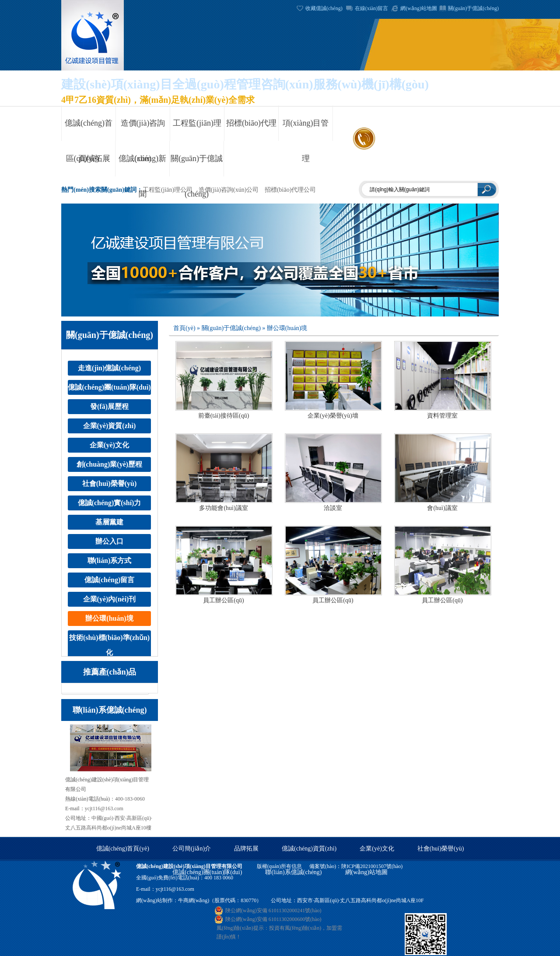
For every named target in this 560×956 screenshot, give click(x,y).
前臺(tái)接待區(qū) (224, 416)
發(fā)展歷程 (109, 406)
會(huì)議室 (442, 508)
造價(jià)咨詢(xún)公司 (229, 190)
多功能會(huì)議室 (223, 508)
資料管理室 (442, 416)
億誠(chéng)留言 (110, 580)
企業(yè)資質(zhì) (110, 426)
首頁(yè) (184, 328)
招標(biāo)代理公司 (290, 190)
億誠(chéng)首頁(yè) (123, 849)
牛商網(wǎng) (194, 900)
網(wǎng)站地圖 (419, 8)
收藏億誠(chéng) (324, 8)
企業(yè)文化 (109, 445)
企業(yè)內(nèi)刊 (110, 599)
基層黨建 (109, 522)
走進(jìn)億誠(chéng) (109, 368)
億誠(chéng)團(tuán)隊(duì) (109, 387)
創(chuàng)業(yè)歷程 (109, 464)
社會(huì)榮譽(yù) (109, 483)
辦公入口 (109, 541)
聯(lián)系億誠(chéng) (293, 872)
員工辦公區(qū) (223, 600)
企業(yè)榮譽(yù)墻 (333, 416)
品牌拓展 (246, 849)
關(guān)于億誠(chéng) (473, 8)
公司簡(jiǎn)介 (192, 849)
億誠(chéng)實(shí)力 (110, 503)
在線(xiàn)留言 (372, 8)
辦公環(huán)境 (109, 618)
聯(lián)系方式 (109, 561)
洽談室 (333, 508)
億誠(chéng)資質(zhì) (309, 849)
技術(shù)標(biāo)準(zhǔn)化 (109, 645)
